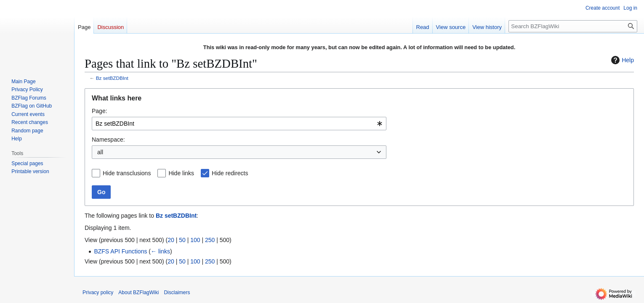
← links (160, 251)
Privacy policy (98, 292)
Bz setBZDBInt (112, 78)
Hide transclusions (127, 173)
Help (621, 60)
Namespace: (108, 140)
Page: (100, 111)
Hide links (181, 173)
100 (195, 240)
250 (210, 240)
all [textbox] (100, 152)
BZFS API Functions (120, 251)
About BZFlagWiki (138, 292)
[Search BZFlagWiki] (573, 26)
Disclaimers (177, 292)
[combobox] (239, 124)
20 (171, 240)
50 (182, 240)
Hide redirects (230, 173)
